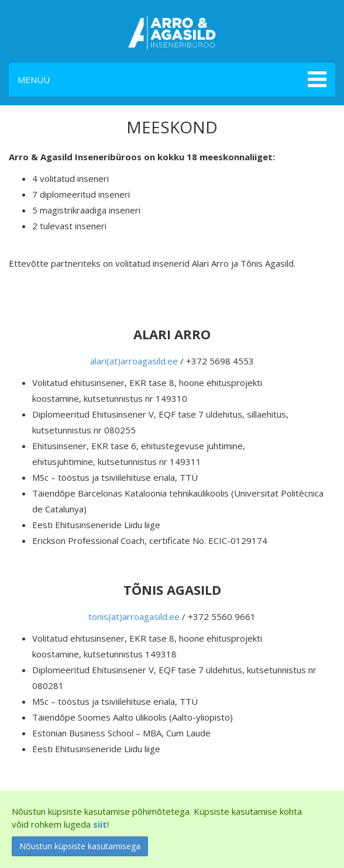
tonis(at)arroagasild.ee (134, 616)
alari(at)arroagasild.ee (134, 361)
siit (100, 824)
